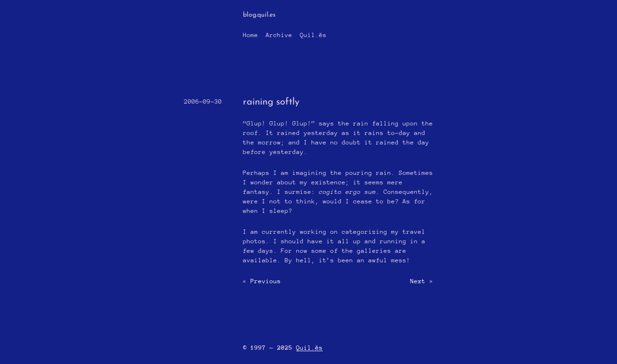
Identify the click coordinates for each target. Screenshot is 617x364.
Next (418, 281)
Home (251, 35)
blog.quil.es (259, 15)
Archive (279, 35)
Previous (266, 281)
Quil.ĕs (313, 35)
